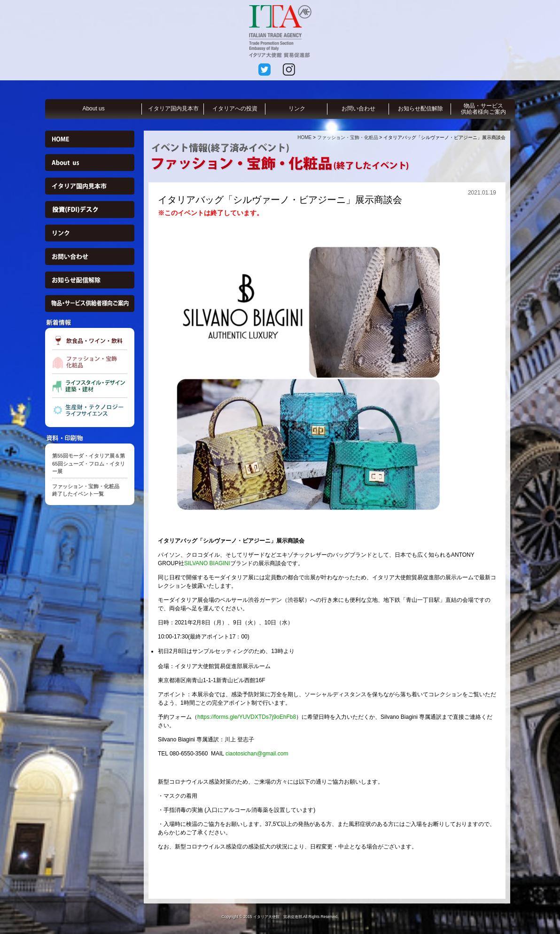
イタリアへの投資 (235, 109)
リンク (297, 109)
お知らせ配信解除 (420, 109)
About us (93, 109)
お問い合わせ (358, 109)
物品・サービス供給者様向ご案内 (483, 109)
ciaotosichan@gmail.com (257, 754)
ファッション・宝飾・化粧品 (348, 137)
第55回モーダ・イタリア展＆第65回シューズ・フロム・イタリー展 (89, 463)
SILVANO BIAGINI (207, 563)
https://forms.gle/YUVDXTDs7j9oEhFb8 (247, 717)
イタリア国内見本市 (173, 109)
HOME (304, 137)
